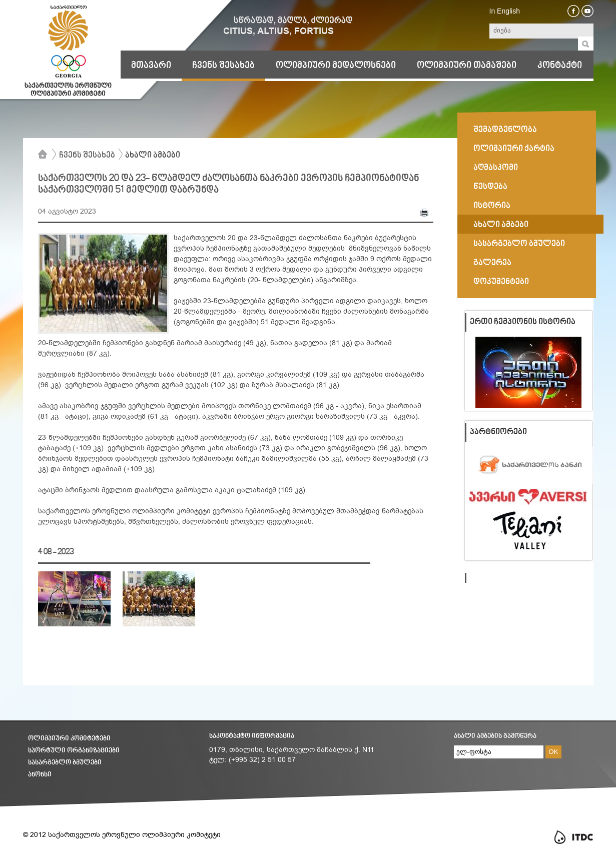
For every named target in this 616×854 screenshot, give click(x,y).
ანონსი (40, 775)
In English (505, 11)
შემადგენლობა (505, 130)
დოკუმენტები (501, 282)
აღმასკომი (496, 168)
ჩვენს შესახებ (223, 66)
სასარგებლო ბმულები (519, 244)
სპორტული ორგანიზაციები (74, 751)
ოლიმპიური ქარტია (514, 149)
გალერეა (492, 263)
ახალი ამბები (153, 156)
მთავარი (151, 66)
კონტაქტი (560, 66)
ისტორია (492, 206)
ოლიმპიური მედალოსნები (336, 66)
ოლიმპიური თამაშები (467, 66)
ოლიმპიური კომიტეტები (69, 739)
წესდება (490, 187)
